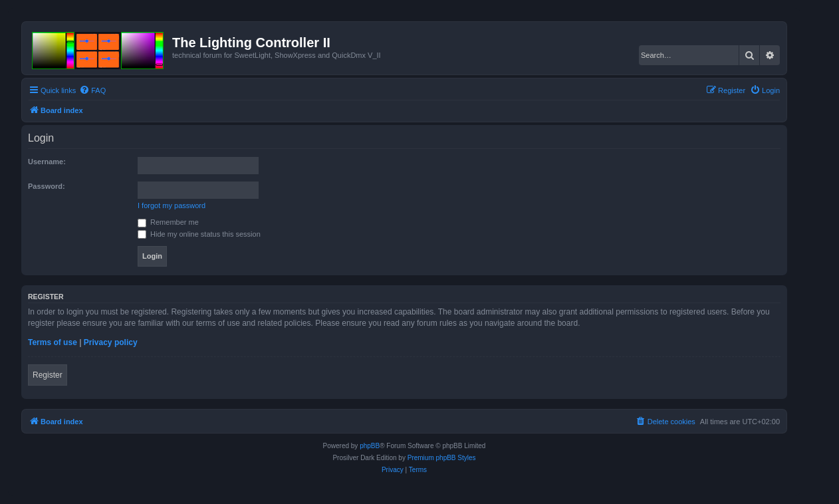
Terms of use (53, 342)
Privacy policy (111, 342)
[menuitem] (92, 90)
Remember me (168, 222)
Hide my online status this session (199, 234)
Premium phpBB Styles (442, 458)
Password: (47, 186)
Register (48, 375)
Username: (47, 162)
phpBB (370, 446)
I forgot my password (172, 205)
